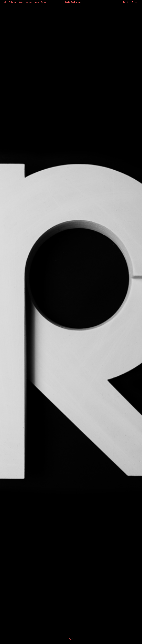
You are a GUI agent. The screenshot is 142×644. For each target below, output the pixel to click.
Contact (44, 2)
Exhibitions (13, 2)
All (5, 2)
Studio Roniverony (73, 2)
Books (21, 2)
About (37, 2)
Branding (29, 2)
